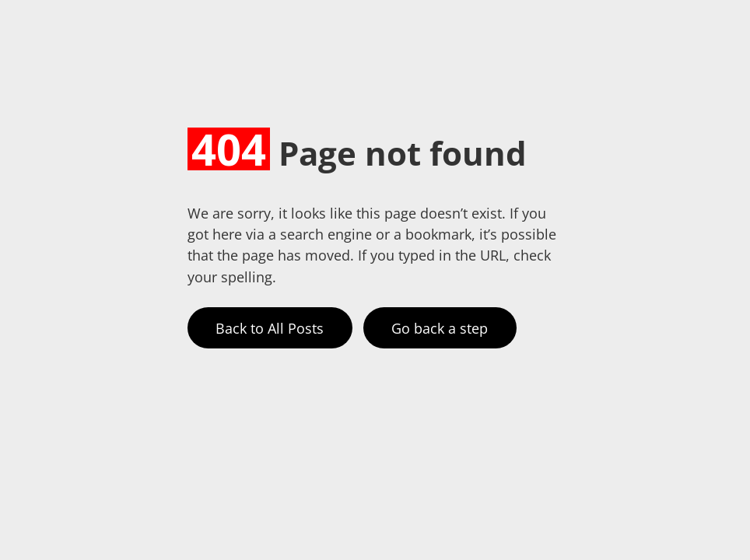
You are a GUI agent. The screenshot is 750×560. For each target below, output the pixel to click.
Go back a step (440, 328)
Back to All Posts (270, 328)
